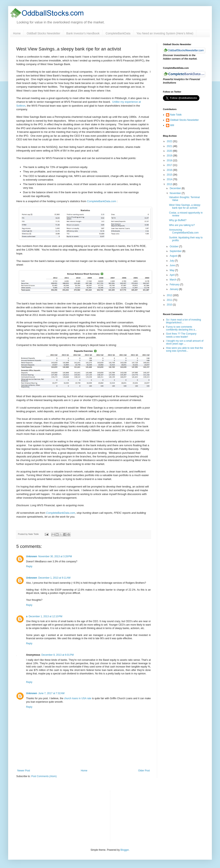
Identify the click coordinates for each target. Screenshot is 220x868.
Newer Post (24, 771)
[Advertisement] (144, 816)
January (174, 289)
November (176, 193)
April (172, 275)
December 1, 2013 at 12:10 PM (46, 616)
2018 (170, 160)
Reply (29, 566)
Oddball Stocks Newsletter (43, 33)
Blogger (125, 850)
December (176, 188)
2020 (170, 151)
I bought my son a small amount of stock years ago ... (185, 342)
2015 (170, 175)
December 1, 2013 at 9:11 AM (54, 578)
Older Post (144, 771)
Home (17, 33)
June (173, 265)
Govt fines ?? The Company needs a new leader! (181, 335)
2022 (170, 141)
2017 (170, 165)
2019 (170, 156)
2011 (170, 300)
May (172, 270)
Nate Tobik (176, 115)
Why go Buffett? (178, 220)
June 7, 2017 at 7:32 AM (51, 693)
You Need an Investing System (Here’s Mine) (165, 33)
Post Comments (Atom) (44, 776)
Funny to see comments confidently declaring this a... (181, 328)
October (174, 246)
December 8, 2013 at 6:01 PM (57, 655)
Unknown (32, 556)
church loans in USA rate (78, 698)
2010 (170, 305)
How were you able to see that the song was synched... (184, 349)
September (176, 251)
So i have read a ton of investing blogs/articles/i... (183, 321)
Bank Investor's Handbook (83, 33)
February (175, 285)
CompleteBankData (118, 33)
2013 (170, 184)
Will (172, 125)
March (173, 280)
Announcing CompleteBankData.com (184, 231)
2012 (170, 295)
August (174, 256)
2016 (170, 170)
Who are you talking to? (182, 225)
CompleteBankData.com (102, 201)
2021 (170, 146)
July (172, 261)
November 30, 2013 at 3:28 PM (55, 556)
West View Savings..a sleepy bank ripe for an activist (185, 206)
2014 (170, 179)
